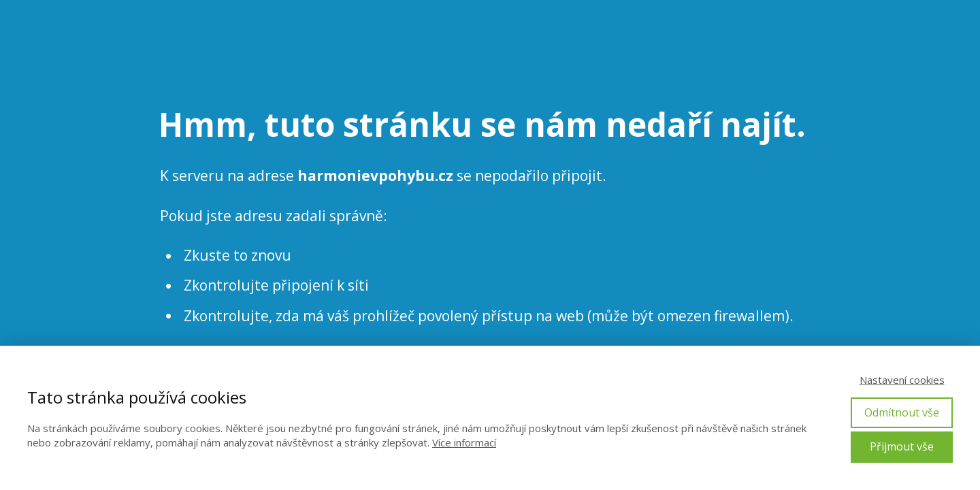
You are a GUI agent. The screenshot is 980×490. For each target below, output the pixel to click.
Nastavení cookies (902, 380)
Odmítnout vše (902, 412)
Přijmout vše (902, 446)
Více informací (464, 442)
